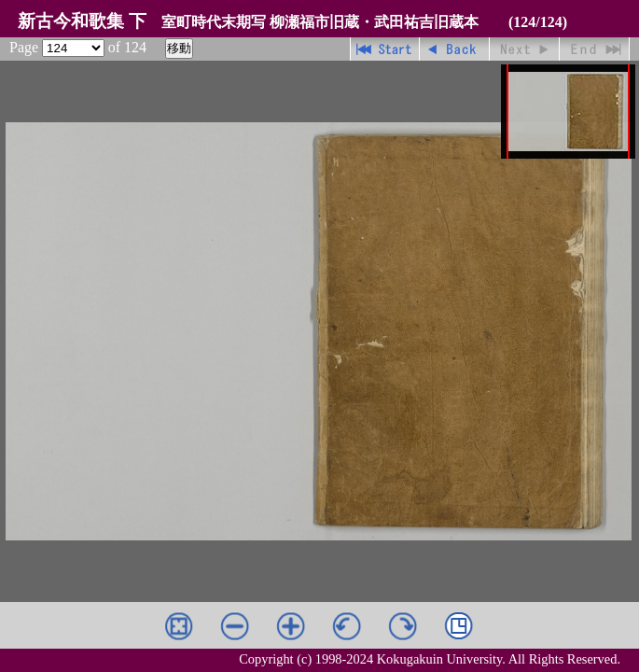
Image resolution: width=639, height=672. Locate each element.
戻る (455, 49)
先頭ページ (385, 49)
